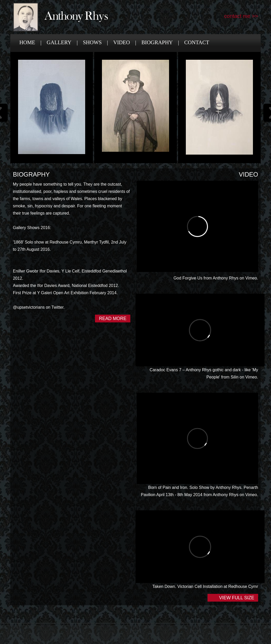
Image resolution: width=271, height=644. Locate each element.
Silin (235, 377)
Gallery (59, 42)
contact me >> (241, 16)
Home (27, 42)
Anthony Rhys (226, 278)
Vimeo (251, 278)
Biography (157, 42)
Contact (197, 42)
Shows (92, 42)
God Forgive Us (188, 278)
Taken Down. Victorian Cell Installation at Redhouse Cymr (205, 586)
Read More (113, 319)
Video (122, 42)
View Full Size (237, 598)
